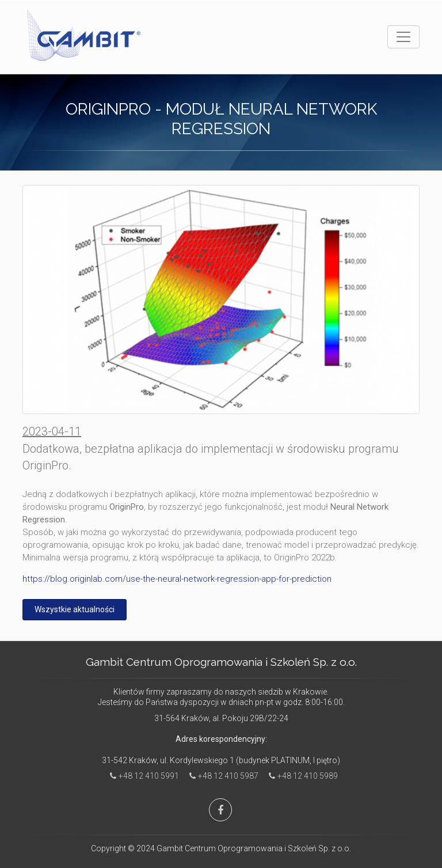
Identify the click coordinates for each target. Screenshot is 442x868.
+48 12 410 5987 (221, 776)
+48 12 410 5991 (142, 776)
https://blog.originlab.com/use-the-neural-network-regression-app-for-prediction (177, 579)
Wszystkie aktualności (75, 609)
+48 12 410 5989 (300, 776)
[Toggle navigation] (403, 37)
